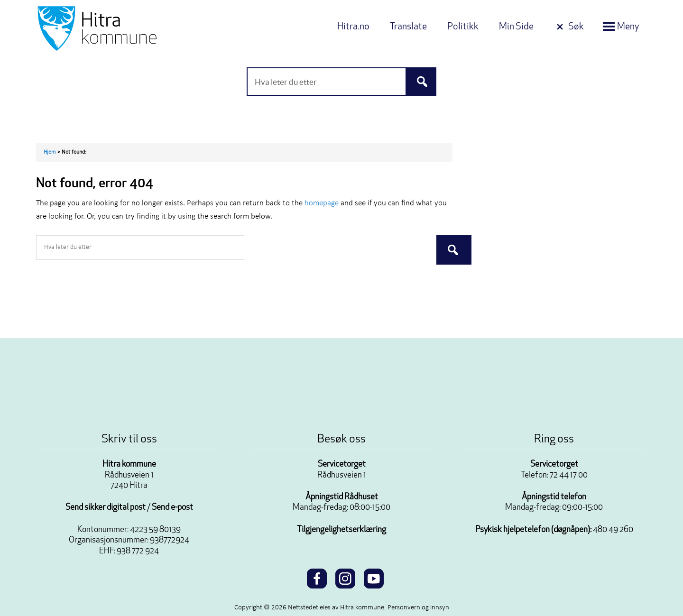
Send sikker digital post (106, 508)
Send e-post (172, 508)
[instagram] (345, 577)
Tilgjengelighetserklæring (341, 530)
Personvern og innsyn (418, 608)
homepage (322, 203)
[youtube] (374, 577)
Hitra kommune (129, 464)
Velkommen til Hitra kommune (126, 28)
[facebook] (317, 577)
